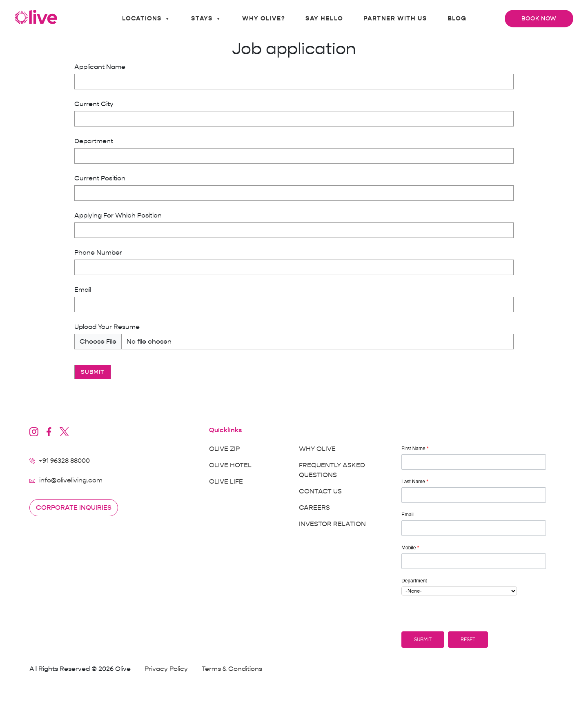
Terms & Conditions (232, 669)
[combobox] (459, 591)
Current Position (100, 178)
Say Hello (324, 19)
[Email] (474, 528)
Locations (146, 19)
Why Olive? (264, 19)
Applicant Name (100, 67)
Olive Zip (224, 449)
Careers (314, 508)
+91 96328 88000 (64, 461)
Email (83, 290)
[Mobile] (474, 561)
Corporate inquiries (74, 508)
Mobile (410, 548)
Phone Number (98, 253)
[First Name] (474, 462)
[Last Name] (474, 495)
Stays (206, 19)
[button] (423, 640)
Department (94, 141)
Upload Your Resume (107, 327)
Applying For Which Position (118, 215)
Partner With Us (395, 19)
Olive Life (226, 482)
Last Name (415, 482)
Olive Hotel (230, 465)
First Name (415, 449)
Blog (457, 19)
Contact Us (320, 491)
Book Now (539, 19)
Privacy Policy (166, 669)
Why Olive (317, 449)
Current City (94, 104)
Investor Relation (332, 524)
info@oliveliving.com (71, 480)
